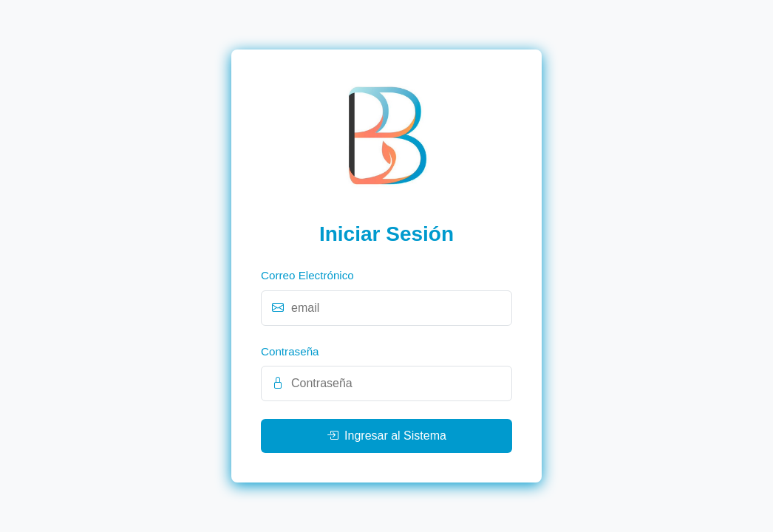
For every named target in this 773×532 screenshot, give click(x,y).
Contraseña (290, 351)
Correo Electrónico (307, 275)
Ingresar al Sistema (386, 436)
